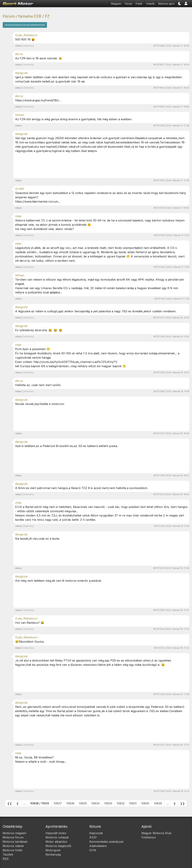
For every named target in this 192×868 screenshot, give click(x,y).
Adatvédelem (98, 846)
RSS (6, 859)
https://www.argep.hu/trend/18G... (38, 100)
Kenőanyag (53, 854)
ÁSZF (93, 837)
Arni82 (20, 189)
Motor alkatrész (56, 842)
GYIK (93, 850)
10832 (121, 803)
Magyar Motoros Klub (156, 833)
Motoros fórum (13, 837)
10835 (83, 803)
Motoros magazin (15, 833)
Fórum (128, 4)
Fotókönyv (149, 837)
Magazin (116, 4)
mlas (18, 216)
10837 (58, 803)
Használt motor (56, 833)
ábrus (19, 54)
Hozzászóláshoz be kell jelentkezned (25, 25)
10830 (145, 803)
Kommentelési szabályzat (106, 842)
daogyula (21, 73)
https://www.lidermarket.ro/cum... (38, 201)
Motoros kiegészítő (58, 846)
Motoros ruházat (57, 837)
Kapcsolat (96, 833)
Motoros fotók (12, 850)
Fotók (139, 4)
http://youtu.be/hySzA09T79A (54, 362)
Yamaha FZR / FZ (34, 16)
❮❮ (10, 803)
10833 (108, 803)
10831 (133, 803)
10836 (70, 803)
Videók (150, 4)
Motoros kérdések (15, 842)
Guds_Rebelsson (26, 35)
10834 (95, 803)
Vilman (20, 115)
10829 (158, 803)
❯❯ (182, 803)
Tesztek (8, 854)
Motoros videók (13, 846)
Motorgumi (53, 850)
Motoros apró (166, 4)
